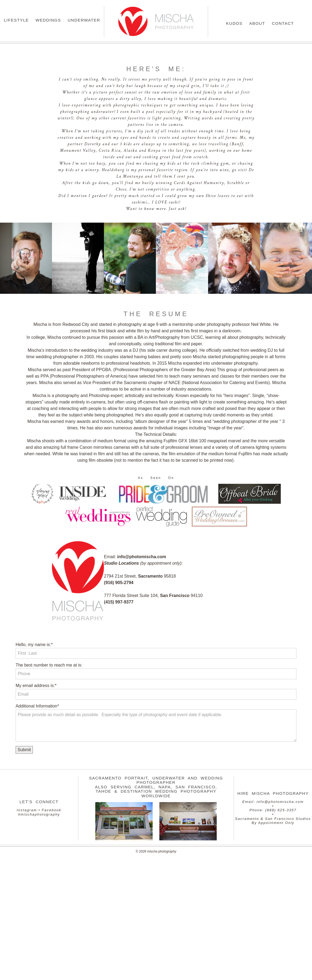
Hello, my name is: (33, 645)
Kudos (234, 23)
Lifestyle (16, 20)
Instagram (27, 810)
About (257, 23)
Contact (283, 23)
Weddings (48, 20)
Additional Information (36, 706)
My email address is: (35, 686)
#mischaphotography (39, 814)
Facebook (52, 810)
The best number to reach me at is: (49, 665)
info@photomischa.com (280, 802)
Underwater (84, 20)
